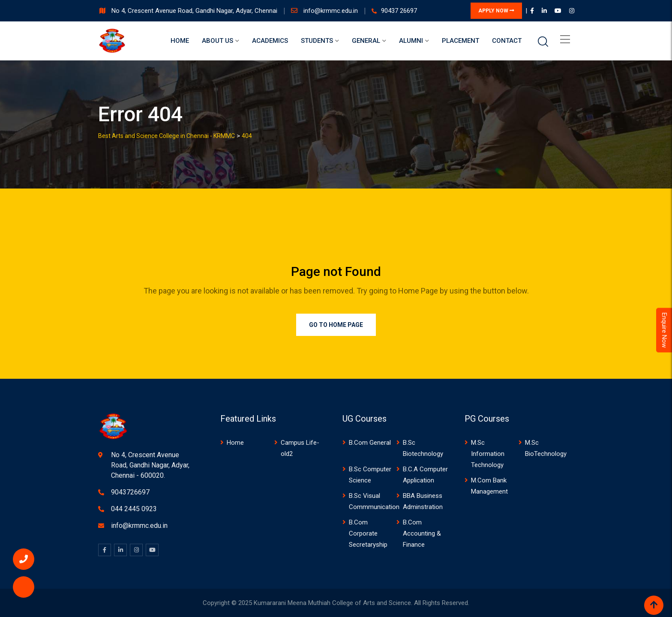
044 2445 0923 (134, 509)
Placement (460, 41)
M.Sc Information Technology (488, 454)
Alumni (411, 41)
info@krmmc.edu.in (331, 11)
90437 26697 (399, 11)
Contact (507, 41)
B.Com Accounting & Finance (422, 533)
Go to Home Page (336, 325)
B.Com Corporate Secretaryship (368, 533)
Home (180, 41)
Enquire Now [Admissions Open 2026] (664, 330)
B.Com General (370, 443)
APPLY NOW (496, 11)
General (366, 41)
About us (217, 41)
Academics (270, 41)
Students (317, 41)
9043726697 (130, 492)
